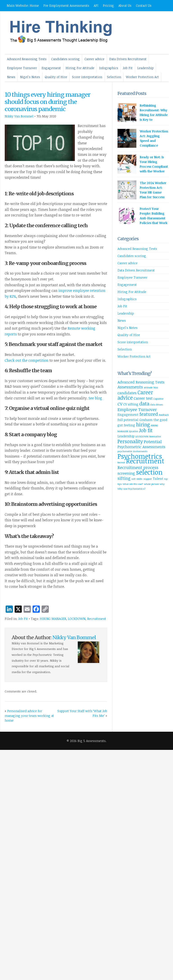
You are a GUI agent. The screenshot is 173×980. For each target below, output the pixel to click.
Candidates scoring (65, 59)
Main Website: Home (23, 6)
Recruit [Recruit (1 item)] (121, 462)
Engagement (51, 68)
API (96, 6)
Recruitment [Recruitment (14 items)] (145, 461)
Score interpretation (87, 77)
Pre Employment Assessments (66, 6)
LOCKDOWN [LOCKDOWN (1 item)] (142, 436)
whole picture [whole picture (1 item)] (151, 484)
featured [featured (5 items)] (149, 414)
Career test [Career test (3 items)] (143, 398)
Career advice (94, 59)
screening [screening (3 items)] (126, 473)
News (11, 77)
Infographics (109, 68)
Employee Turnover (22, 68)
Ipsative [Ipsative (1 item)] (134, 431)
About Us (125, 6)
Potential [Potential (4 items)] (153, 442)
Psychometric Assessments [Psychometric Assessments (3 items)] (141, 447)
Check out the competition (27, 360)
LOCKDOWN (77, 619)
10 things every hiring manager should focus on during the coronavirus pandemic (48, 102)
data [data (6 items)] (144, 403)
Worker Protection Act (142, 77)
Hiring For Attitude (80, 68)
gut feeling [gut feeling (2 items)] (126, 425)
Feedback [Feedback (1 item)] (164, 415)
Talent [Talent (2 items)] (158, 479)
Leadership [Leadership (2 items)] (126, 436)
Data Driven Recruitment (128, 59)
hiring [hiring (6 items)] (143, 424)
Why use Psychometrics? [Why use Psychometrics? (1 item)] (132, 489)
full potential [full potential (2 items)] (128, 420)
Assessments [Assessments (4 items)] (130, 387)
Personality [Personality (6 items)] (130, 441)
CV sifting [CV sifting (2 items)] (131, 404)
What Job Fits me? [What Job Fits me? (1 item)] (133, 484)
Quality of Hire (56, 77)
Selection (114, 77)
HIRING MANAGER (53, 619)
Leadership (145, 68)
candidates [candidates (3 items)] (127, 393)
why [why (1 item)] (162, 484)
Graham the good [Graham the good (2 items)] (153, 420)
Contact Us (144, 6)
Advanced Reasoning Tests (27, 59)
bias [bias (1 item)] (156, 388)
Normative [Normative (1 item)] (155, 436)
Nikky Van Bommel (19, 116)
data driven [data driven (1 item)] (157, 405)
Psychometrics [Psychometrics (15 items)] (140, 456)
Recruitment (97, 619)
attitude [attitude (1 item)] (148, 388)
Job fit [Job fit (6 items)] (146, 430)
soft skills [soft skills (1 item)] (137, 479)
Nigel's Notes (30, 77)
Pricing (108, 6)
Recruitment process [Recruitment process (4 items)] (138, 467)
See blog (95, 398)
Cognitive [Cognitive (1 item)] (158, 399)
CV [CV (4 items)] (120, 404)
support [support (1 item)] (148, 479)
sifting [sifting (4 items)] (124, 478)
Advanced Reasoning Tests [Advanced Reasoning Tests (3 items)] (141, 382)
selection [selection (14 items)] (149, 472)
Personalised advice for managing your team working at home (29, 716)
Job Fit (128, 68)
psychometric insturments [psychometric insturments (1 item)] (133, 451)
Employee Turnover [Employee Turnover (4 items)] (137, 409)
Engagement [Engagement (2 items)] (128, 415)
